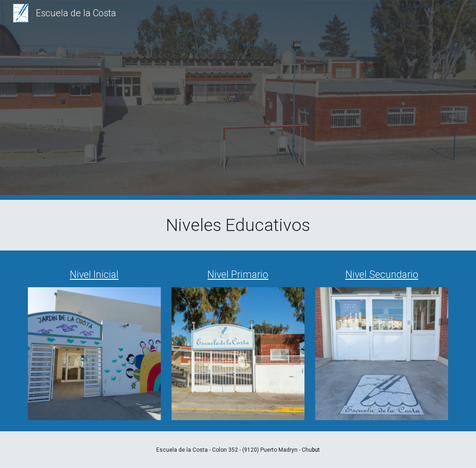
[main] (238, 225)
